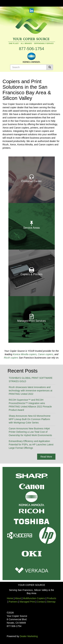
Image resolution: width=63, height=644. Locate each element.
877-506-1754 (32, 49)
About (18, 598)
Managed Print (27, 602)
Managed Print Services (32, 321)
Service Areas (32, 228)
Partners (13, 602)
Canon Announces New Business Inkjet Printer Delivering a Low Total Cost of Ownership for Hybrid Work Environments (30, 432)
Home (10, 598)
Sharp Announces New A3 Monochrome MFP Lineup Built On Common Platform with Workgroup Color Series (30, 419)
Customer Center (32, 181)
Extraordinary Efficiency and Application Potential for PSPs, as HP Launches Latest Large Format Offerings (31, 445)
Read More (46, 457)
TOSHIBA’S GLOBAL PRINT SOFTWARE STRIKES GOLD (31, 380)
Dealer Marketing (29, 636)
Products (51, 598)
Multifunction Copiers (34, 598)
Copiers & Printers (32, 274)
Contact (41, 602)
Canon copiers (46, 354)
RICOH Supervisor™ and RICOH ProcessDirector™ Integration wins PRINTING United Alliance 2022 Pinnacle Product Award (30, 405)
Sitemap (51, 602)
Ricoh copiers (11, 358)
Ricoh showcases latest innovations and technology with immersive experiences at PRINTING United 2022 (30, 391)
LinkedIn (32, 11)
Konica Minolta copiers (25, 354)
